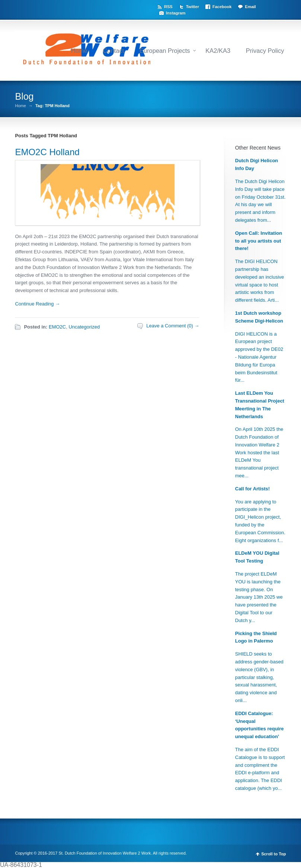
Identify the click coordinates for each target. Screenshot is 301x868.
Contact (113, 51)
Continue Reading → (37, 304)
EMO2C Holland (47, 152)
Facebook (222, 7)
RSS (168, 7)
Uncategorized (84, 327)
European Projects (165, 51)
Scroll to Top (273, 854)
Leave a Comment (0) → (173, 326)
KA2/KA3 (218, 51)
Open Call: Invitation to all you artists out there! (259, 241)
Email (250, 7)
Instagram (176, 13)
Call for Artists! (252, 489)
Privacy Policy (265, 51)
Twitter (193, 7)
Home (79, 51)
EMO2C (57, 327)
